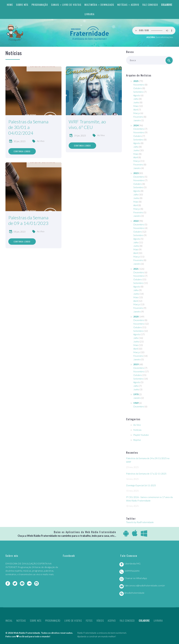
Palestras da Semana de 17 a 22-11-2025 (146, 474)
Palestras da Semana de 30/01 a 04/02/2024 (28, 127)
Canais (55, 5)
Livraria (90, 14)
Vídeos (100, 621)
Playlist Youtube (141, 435)
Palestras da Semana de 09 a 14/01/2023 (28, 220)
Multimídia (91, 5)
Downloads (107, 5)
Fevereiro (138, 117)
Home (10, 5)
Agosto (137, 95)
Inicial (9, 621)
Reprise (137, 440)
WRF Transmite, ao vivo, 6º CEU (87, 124)
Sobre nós (22, 5)
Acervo (135, 5)
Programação (40, 5)
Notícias (122, 5)
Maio (136, 106)
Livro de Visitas (72, 5)
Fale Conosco (150, 5)
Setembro (138, 92)
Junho (136, 102)
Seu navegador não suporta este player (154, 31)
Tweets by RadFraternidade (140, 522)
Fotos (89, 621)
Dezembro (139, 129)
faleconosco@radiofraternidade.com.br (145, 585)
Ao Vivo (41, 141)
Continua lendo (22, 151)
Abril (136, 110)
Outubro (138, 88)
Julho (136, 99)
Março (137, 113)
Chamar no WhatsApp (136, 578)
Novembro (139, 85)
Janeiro (137, 120)
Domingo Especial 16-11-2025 (141, 485)
